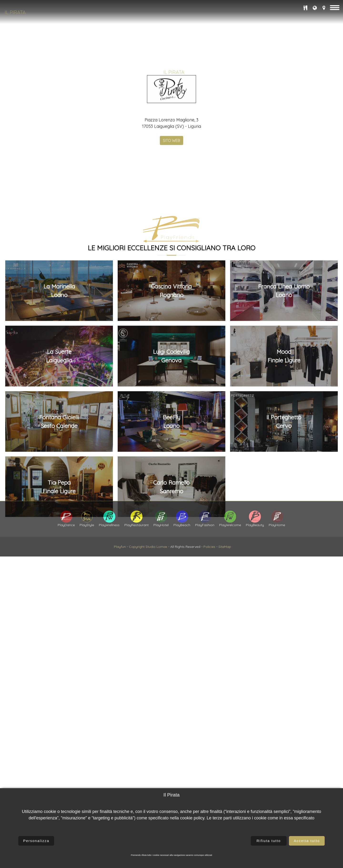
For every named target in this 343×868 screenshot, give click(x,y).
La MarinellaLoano (59, 458)
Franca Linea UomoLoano (284, 458)
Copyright (137, 563)
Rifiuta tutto (269, 841)
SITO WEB (171, 213)
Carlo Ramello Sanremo (171, 654)
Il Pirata (15, 12)
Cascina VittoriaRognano (171, 458)
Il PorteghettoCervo (284, 589)
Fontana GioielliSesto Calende (59, 589)
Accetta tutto (307, 841)
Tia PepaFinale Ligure (59, 654)
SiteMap (225, 563)
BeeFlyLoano (171, 589)
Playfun (120, 563)
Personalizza (36, 841)
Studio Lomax (156, 563)
